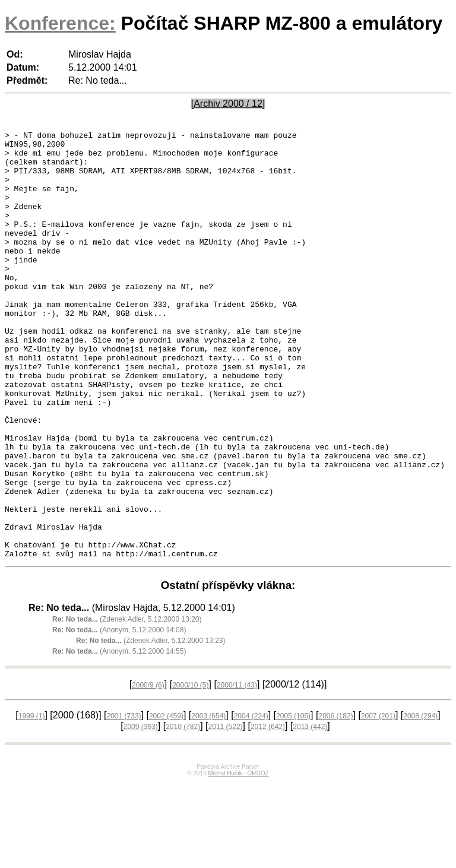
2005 (293, 802)
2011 (226, 812)
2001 (124, 802)
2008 (420, 802)
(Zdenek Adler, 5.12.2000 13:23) (151, 726)
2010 (183, 812)
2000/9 (148, 771)
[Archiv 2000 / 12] (228, 104)
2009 (141, 812)
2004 (251, 802)
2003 (208, 802)
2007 (378, 802)
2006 (335, 802)
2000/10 (190, 771)
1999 (32, 802)
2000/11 (237, 771)
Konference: (60, 23)
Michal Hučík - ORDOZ (238, 859)
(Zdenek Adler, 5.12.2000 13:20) (127, 705)
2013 (310, 812)
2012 (268, 812)
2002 (166, 802)
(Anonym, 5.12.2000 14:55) (119, 737)
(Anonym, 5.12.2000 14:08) (119, 715)
